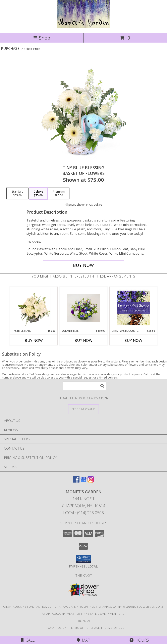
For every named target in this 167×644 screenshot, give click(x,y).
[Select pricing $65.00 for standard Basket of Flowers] (17, 194)
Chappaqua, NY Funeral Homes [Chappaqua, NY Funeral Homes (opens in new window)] (27, 607)
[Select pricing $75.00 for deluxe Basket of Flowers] (38, 194)
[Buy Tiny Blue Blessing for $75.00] (83, 265)
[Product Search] (84, 386)
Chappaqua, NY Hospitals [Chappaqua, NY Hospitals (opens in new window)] (75, 607)
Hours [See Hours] (139, 640)
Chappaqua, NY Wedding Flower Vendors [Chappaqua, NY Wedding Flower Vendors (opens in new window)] (131, 607)
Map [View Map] (83, 640)
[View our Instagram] (91, 481)
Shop (42, 38)
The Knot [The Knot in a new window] (84, 575)
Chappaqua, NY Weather (61, 614)
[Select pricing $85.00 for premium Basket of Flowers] (59, 194)
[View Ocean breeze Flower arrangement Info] (84, 308)
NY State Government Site (104, 614)
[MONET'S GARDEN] (83, 27)
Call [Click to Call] (28, 640)
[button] (84, 559)
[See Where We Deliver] (83, 409)
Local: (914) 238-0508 (83, 513)
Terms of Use (114, 628)
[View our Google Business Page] (83, 481)
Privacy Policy (54, 628)
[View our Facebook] (76, 481)
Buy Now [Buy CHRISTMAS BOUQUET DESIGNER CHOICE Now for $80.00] (133, 340)
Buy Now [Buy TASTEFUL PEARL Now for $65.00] (34, 340)
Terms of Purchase (85, 628)
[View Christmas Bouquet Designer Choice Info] (133, 308)
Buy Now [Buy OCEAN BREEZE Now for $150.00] (83, 340)
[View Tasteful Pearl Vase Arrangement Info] (34, 308)
